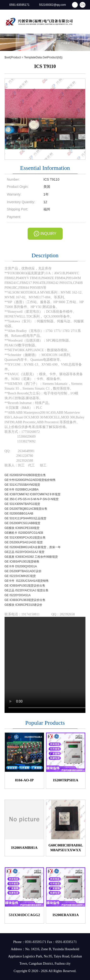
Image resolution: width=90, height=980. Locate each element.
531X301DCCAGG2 (24, 915)
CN (83, 5)
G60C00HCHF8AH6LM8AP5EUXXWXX (66, 848)
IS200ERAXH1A (66, 915)
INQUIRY (48, 234)
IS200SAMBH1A (24, 848)
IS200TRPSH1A (66, 780)
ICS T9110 (45, 66)
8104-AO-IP (24, 780)
